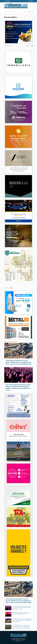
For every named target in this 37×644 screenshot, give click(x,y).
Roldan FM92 (7, 1)
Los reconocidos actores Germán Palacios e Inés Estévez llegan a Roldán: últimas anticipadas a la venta (22, 608)
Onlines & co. (19, 641)
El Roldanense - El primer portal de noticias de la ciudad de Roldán (16, 6)
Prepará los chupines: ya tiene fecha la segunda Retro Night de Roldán (21, 613)
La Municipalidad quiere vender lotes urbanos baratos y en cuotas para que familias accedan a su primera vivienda (21, 627)
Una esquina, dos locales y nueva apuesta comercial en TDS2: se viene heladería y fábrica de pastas (22, 620)
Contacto (31, 1)
